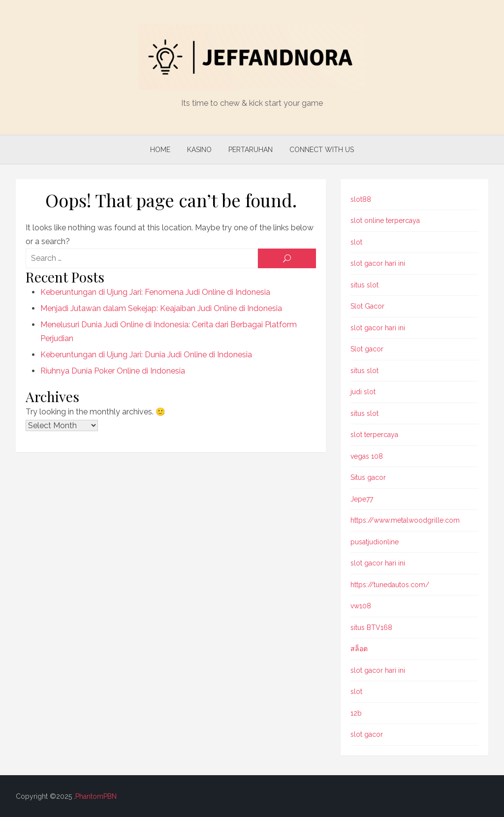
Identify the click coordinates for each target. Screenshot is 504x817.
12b (356, 713)
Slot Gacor (367, 306)
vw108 (361, 606)
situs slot (364, 285)
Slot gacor (367, 349)
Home (160, 150)
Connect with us (322, 150)
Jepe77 (362, 499)
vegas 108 (367, 456)
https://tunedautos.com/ (390, 585)
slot (356, 242)
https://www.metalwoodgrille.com (405, 520)
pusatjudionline (375, 542)
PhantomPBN (96, 796)
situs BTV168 (371, 628)
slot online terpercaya (385, 220)
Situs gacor (368, 477)
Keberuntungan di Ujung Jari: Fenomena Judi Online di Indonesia (155, 292)
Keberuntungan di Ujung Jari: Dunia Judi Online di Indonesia (146, 355)
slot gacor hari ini (378, 263)
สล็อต (359, 649)
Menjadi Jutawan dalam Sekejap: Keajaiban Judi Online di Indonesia (161, 308)
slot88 (361, 199)
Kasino (199, 150)
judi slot (363, 392)
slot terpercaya (374, 435)
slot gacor (367, 734)
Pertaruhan (251, 150)
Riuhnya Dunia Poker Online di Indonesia (113, 371)
